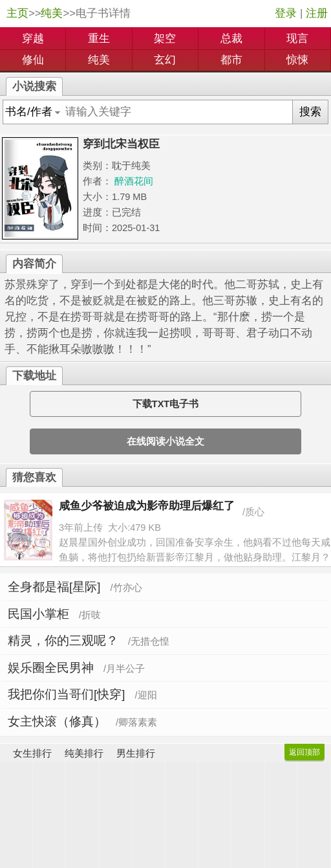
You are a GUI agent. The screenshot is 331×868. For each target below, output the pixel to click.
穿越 (33, 39)
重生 (99, 39)
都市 (231, 60)
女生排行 (32, 753)
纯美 (52, 13)
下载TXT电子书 (165, 404)
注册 (317, 13)
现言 (297, 39)
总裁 (231, 39)
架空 (165, 39)
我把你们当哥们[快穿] (66, 694)
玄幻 (165, 60)
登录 (286, 13)
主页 (17, 13)
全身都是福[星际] (54, 587)
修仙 (33, 60)
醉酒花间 (134, 181)
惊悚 (297, 60)
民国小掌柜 (38, 614)
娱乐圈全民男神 (51, 668)
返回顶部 (304, 752)
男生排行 (136, 753)
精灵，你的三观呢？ (63, 640)
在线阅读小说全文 (165, 441)
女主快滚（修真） (57, 721)
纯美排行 (84, 753)
